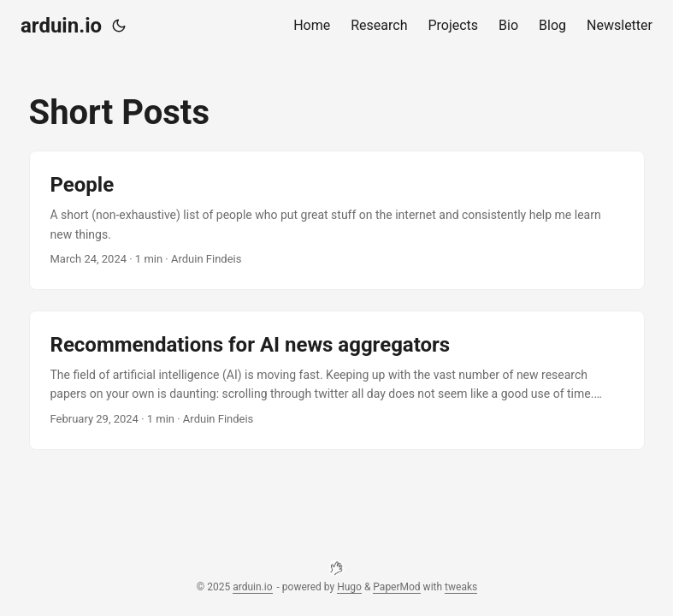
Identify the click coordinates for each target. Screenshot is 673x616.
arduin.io (61, 26)
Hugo (349, 587)
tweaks (461, 587)
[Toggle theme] (119, 26)
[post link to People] (337, 220)
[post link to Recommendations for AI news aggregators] (337, 380)
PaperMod (396, 587)
